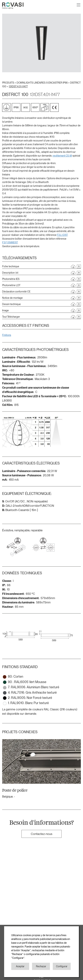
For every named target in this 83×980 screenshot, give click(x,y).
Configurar (62, 966)
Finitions (7, 335)
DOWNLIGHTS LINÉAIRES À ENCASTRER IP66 (42, 83)
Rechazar (41, 966)
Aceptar (20, 966)
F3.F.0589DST (10, 242)
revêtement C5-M (62, 156)
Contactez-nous (41, 834)
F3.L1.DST (62, 235)
